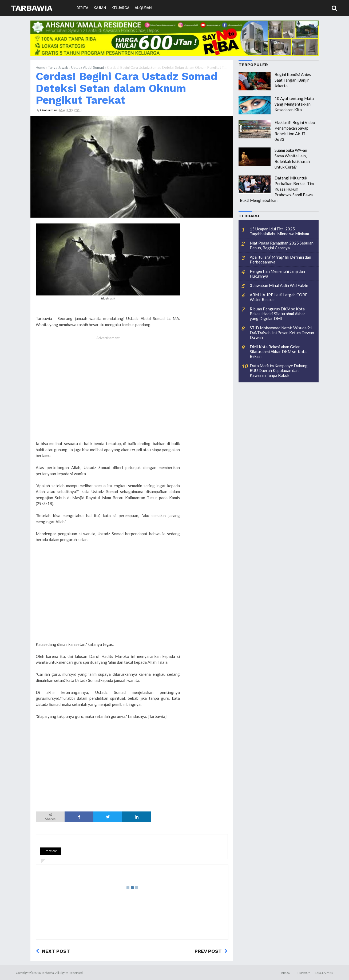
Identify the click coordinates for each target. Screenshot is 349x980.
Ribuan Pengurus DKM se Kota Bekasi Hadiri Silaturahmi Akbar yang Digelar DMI (277, 314)
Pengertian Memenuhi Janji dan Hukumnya (277, 274)
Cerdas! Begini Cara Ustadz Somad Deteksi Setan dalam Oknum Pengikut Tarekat (126, 88)
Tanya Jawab (58, 67)
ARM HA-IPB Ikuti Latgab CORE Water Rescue (279, 297)
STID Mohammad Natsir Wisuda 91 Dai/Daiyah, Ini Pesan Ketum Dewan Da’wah (282, 333)
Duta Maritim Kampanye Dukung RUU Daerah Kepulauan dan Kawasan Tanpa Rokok (279, 370)
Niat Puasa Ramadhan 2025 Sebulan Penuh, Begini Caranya (282, 245)
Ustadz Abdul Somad (88, 67)
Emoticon (51, 851)
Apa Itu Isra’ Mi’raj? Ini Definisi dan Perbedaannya (280, 259)
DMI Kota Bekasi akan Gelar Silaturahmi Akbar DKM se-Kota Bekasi (278, 351)
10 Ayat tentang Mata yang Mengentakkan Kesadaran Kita (294, 104)
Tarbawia (31, 8)
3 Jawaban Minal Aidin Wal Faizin (279, 285)
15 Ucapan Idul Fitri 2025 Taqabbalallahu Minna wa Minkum (279, 231)
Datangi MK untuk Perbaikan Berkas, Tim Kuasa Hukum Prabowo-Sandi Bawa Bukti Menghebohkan (277, 189)
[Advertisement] (108, 391)
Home (40, 67)
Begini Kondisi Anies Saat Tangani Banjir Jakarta (293, 80)
